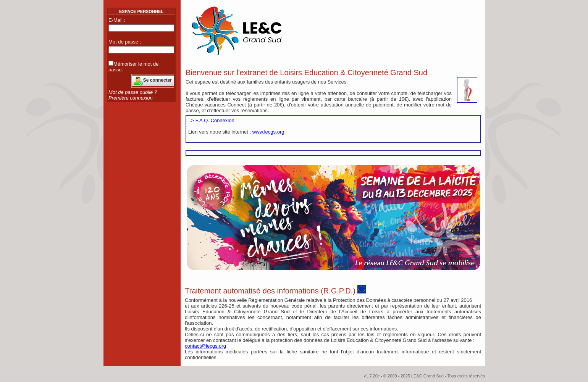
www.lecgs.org (268, 132)
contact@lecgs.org (205, 346)
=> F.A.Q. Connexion (211, 120)
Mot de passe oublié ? (133, 92)
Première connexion (131, 98)
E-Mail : (117, 20)
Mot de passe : (125, 42)
